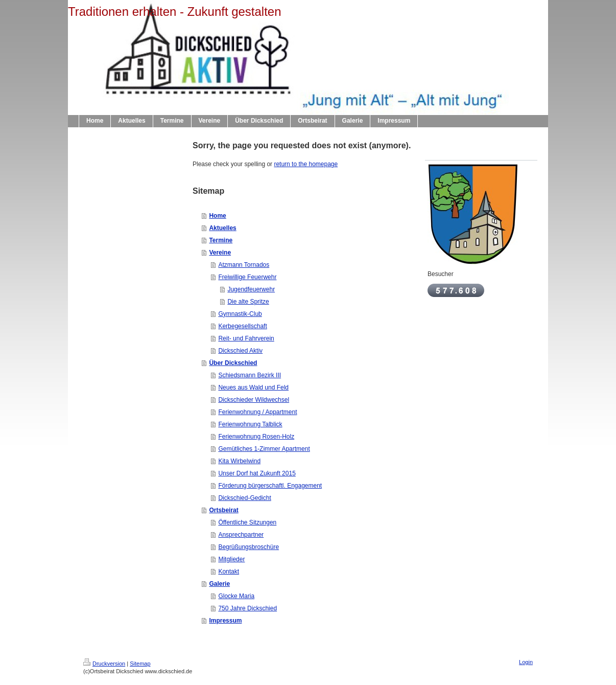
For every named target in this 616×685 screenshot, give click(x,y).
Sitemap (140, 664)
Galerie (219, 584)
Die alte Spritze (248, 302)
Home (217, 216)
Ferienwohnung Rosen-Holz (256, 437)
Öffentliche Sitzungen (247, 522)
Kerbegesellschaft (242, 326)
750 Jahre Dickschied (247, 608)
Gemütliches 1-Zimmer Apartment (264, 449)
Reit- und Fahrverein (246, 338)
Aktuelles (222, 228)
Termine (221, 240)
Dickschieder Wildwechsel (254, 400)
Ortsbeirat (223, 510)
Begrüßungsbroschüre (248, 547)
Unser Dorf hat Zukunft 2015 (257, 473)
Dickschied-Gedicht (244, 498)
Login (526, 662)
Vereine (220, 253)
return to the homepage (306, 164)
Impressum (225, 621)
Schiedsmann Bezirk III (250, 375)
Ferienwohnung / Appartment (257, 412)
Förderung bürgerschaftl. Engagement (270, 486)
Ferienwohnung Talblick (250, 424)
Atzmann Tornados (244, 265)
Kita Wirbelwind (239, 461)
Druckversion (104, 664)
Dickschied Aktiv (240, 351)
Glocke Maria (236, 596)
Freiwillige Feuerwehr (247, 277)
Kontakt (229, 572)
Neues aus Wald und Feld (253, 387)
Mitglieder (231, 559)
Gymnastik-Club (240, 314)
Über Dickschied (233, 363)
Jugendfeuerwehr (251, 289)
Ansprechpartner (241, 535)
